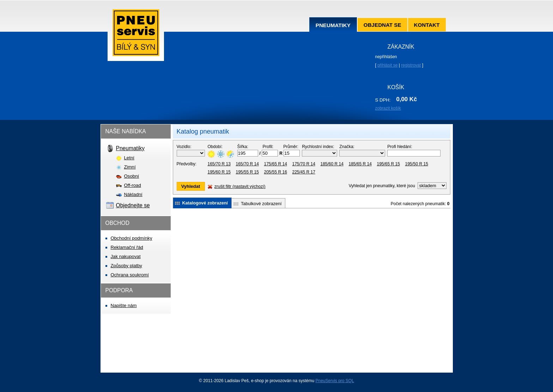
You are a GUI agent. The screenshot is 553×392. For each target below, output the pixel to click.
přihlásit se (387, 65)
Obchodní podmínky (132, 238)
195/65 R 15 (388, 164)
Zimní (130, 167)
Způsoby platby (126, 266)
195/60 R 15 (219, 172)
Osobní (132, 176)
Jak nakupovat (126, 256)
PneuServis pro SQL (335, 381)
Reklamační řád (127, 247)
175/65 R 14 (276, 164)
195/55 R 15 (247, 172)
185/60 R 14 (332, 164)
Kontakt (427, 25)
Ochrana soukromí (130, 275)
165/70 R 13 (219, 164)
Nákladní (133, 194)
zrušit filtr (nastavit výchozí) (240, 186)
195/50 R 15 (417, 164)
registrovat (411, 65)
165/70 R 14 (247, 164)
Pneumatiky (333, 25)
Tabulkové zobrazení (261, 204)
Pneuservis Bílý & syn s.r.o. (136, 35)
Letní (129, 158)
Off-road (133, 185)
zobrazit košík (388, 108)
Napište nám (124, 305)
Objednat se (382, 25)
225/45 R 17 (304, 172)
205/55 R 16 (276, 172)
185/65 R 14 (360, 164)
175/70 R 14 (304, 164)
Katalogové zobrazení (205, 203)
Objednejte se (133, 205)
